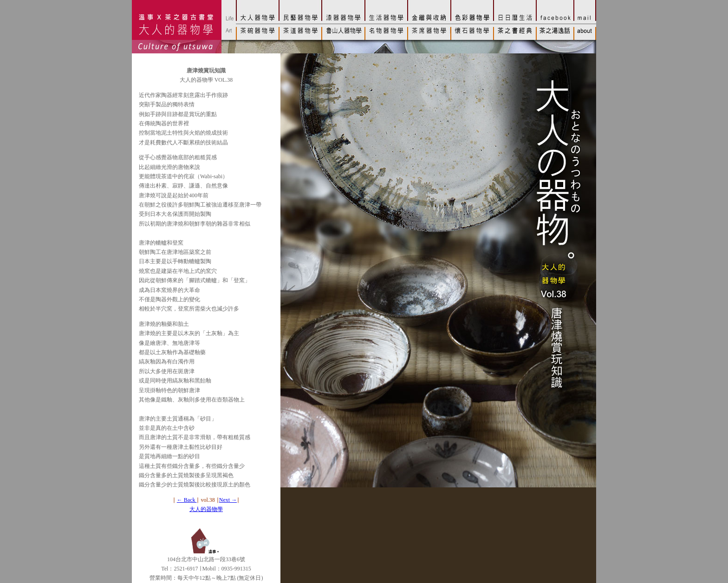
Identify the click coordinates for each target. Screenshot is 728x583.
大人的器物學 (206, 509)
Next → (228, 500)
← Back (187, 500)
